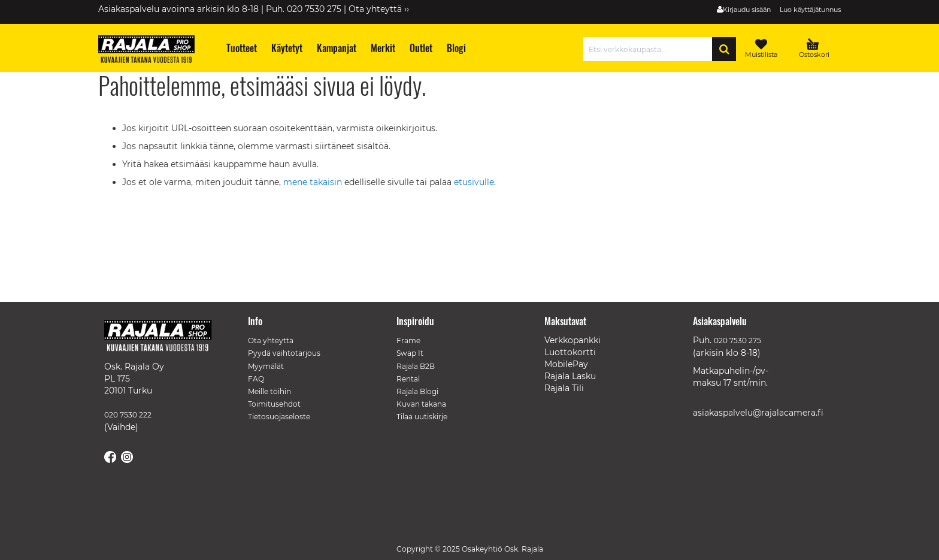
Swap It (410, 353)
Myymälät (266, 366)
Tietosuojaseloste (279, 417)
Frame (408, 340)
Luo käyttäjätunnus (810, 10)
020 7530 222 (128, 415)
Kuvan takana (421, 404)
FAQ (256, 379)
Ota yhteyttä (271, 340)
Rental (408, 379)
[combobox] (651, 49)
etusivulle (474, 182)
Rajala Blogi (417, 391)
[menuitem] (241, 48)
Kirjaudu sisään (747, 10)
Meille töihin (269, 391)
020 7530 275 (737, 340)
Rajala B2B (416, 366)
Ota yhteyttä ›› (379, 9)
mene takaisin (314, 182)
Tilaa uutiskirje (422, 417)
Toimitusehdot (274, 404)
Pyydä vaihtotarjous (284, 353)
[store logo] (152, 51)
